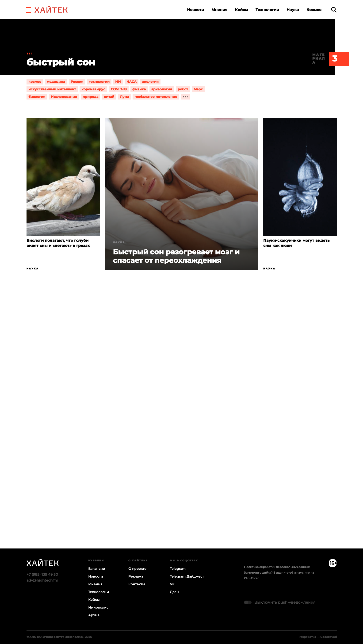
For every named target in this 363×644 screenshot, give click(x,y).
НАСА (132, 82)
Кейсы (241, 10)
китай (109, 97)
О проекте (137, 569)
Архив (94, 615)
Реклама (136, 576)
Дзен (174, 592)
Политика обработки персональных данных (277, 567)
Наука (293, 10)
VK (172, 584)
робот (183, 89)
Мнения (219, 10)
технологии (99, 82)
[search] (334, 10)
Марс (198, 89)
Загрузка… (181, 428)
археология (162, 89)
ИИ (118, 82)
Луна (124, 97)
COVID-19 (119, 89)
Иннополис (98, 607)
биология (37, 97)
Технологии (267, 10)
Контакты (137, 584)
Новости (195, 10)
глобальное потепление (156, 97)
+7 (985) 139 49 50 (42, 574)
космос (35, 82)
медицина (56, 82)
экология (150, 82)
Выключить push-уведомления (285, 602)
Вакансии (97, 569)
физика (139, 89)
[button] (29, 9)
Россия (77, 82)
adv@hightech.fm (42, 580)
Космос (314, 10)
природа (90, 97)
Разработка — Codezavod (318, 637)
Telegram (178, 569)
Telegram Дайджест (187, 576)
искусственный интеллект (52, 89)
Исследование (64, 97)
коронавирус (93, 89)
